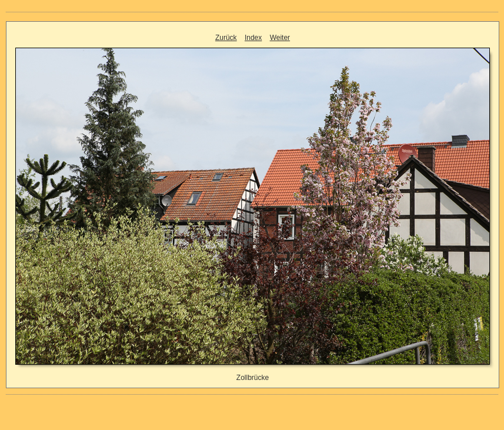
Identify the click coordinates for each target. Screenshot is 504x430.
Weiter (280, 38)
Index (253, 38)
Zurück (226, 38)
